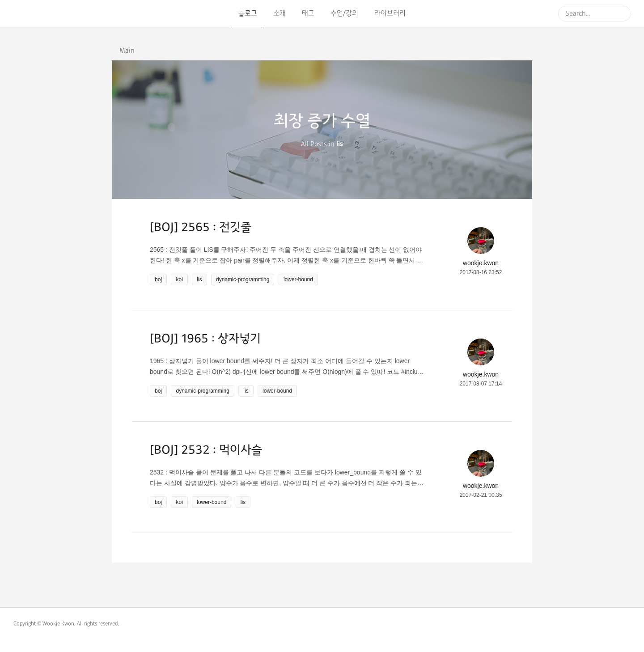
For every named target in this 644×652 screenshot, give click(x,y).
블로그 (248, 13)
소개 (280, 13)
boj (158, 279)
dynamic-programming (243, 279)
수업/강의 (344, 13)
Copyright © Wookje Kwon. (44, 624)
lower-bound (298, 279)
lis (199, 279)
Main (127, 51)
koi (179, 279)
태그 (308, 13)
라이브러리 (390, 13)
